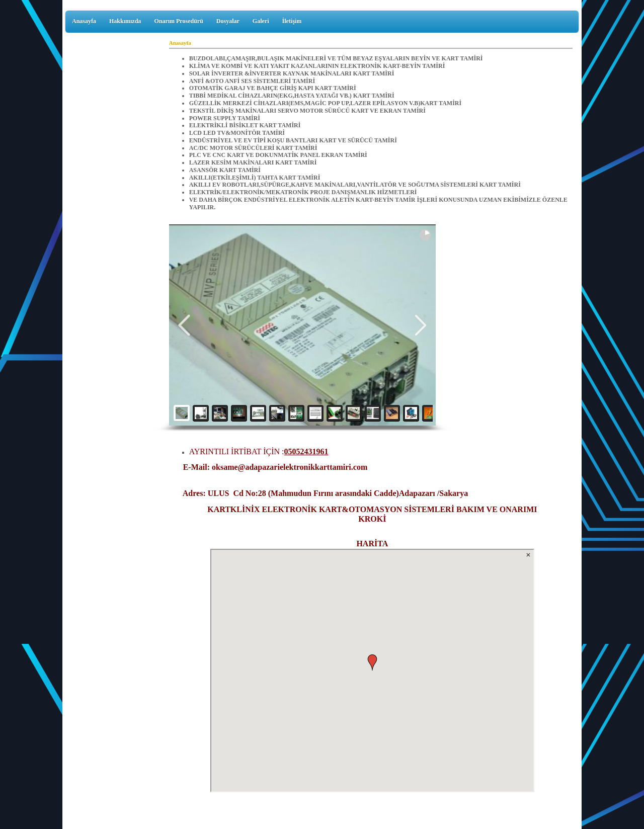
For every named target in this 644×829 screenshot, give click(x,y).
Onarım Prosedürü (178, 21)
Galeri (261, 21)
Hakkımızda (125, 21)
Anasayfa (84, 21)
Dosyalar (228, 21)
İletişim (292, 21)
